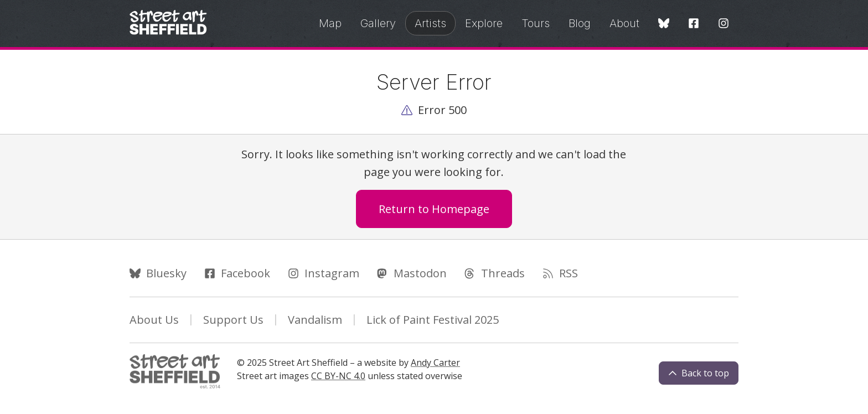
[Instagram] (724, 24)
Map (330, 23)
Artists (430, 23)
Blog (580, 23)
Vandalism (315, 320)
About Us (154, 320)
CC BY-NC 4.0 (338, 376)
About (624, 23)
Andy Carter (435, 363)
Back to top (699, 373)
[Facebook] (694, 24)
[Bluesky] (664, 24)
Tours (536, 23)
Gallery (378, 23)
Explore (484, 23)
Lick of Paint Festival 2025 (433, 320)
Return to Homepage (434, 209)
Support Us (233, 320)
